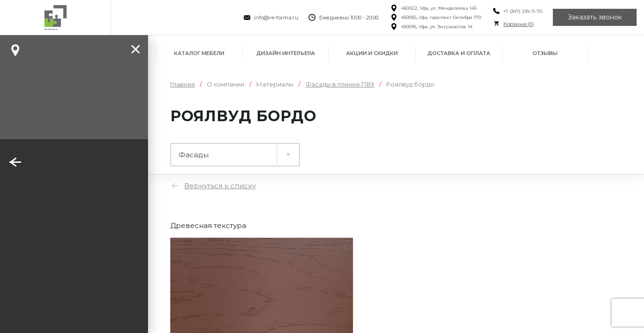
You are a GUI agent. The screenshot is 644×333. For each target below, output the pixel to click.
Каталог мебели (199, 53)
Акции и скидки (372, 53)
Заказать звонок (595, 18)
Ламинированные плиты (226, 150)
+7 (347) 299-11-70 (523, 11)
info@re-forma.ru (276, 18)
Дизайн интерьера (286, 53)
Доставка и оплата (459, 53)
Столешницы (340, 150)
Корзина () (519, 24)
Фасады (418, 150)
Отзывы (545, 53)
